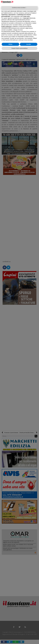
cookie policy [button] (26, 16)
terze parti (26, 18)
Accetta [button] (29, 44)
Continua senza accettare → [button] (19, 8)
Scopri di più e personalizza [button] (19, 48)
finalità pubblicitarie (7, 27)
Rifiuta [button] (10, 44)
